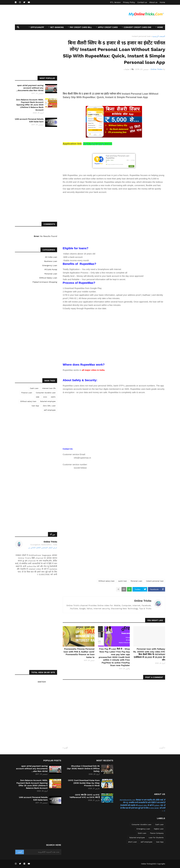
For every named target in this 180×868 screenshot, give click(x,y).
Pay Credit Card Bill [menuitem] (81, 27)
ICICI (45, 397)
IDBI (38, 397)
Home (162, 2)
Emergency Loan (50, 265)
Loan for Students (156, 838)
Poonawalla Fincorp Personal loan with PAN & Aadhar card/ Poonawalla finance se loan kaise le (79, 653)
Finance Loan (27, 393)
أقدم (66, 748)
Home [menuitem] (160, 27)
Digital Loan (159, 829)
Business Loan (51, 261)
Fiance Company (157, 833)
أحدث (162, 748)
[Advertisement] (66, 15)
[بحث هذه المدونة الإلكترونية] (42, 852)
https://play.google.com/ (98, 144)
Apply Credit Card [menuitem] (108, 27)
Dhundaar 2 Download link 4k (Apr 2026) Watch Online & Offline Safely (83, 768)
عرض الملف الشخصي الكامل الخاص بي (43, 548)
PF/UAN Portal (51, 270)
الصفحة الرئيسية (159, 36)
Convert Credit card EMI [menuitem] (137, 27)
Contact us (142, 2)
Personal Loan (136, 581)
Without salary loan (106, 581)
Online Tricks (143, 601)
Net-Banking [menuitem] (57, 27)
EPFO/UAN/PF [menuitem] (37, 27)
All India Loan (51, 257)
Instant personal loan (141, 36)
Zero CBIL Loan (49, 406)
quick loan (123, 581)
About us (153, 2)
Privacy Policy (129, 2)
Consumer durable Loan (46, 393)
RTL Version (115, 2)
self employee (50, 410)
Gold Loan (142, 833)
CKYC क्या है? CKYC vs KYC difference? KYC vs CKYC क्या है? (85, 796)
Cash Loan (34, 388)
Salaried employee (48, 401)
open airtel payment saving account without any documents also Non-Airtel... (30, 88)
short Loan (132, 842)
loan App (35, 406)
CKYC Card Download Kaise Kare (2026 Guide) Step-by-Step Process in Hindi (84, 783)
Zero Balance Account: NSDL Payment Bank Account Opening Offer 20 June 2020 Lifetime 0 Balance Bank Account (30, 105)
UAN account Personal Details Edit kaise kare (29, 120)
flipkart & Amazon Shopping (45, 282)
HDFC (53, 397)
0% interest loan (49, 388)
